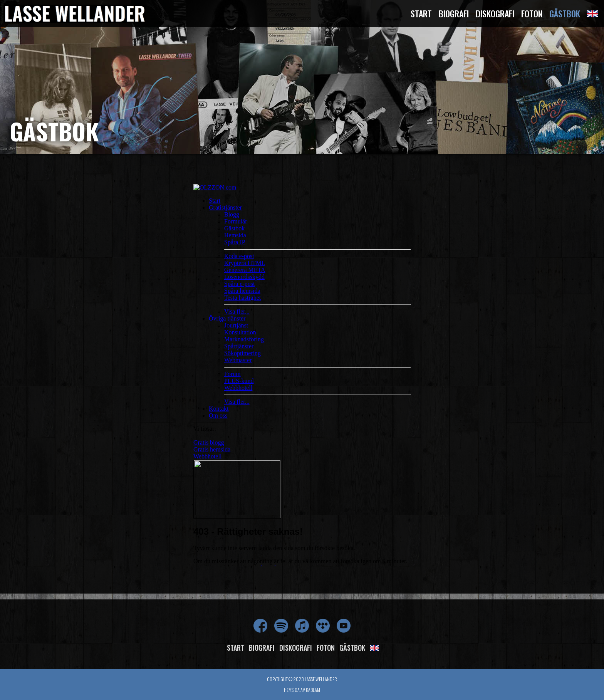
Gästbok (565, 13)
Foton (532, 13)
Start (421, 13)
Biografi (454, 13)
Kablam (313, 690)
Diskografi (495, 13)
